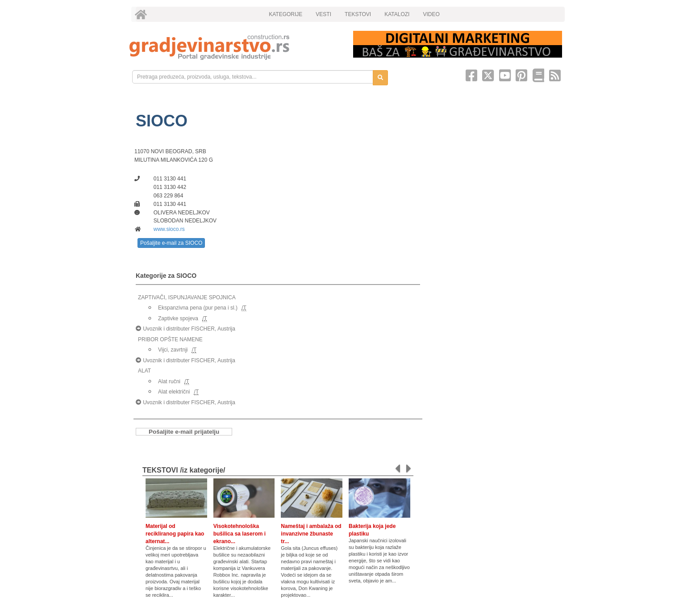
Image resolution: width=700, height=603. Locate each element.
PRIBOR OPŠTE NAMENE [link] (170, 339)
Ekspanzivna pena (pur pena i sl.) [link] (198, 308)
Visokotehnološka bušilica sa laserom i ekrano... (240, 534)
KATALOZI (397, 14)
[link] (235, 47)
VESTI (323, 14)
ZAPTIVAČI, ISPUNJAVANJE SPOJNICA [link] (187, 297)
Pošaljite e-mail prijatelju (184, 432)
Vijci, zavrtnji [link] (173, 350)
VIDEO (431, 14)
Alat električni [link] (174, 392)
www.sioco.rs (169, 229)
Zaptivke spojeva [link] (178, 318)
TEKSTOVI (358, 14)
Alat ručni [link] (169, 381)
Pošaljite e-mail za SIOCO (171, 243)
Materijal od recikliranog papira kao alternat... (175, 534)
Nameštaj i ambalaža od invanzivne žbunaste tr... (311, 534)
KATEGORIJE (285, 14)
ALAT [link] (144, 371)
